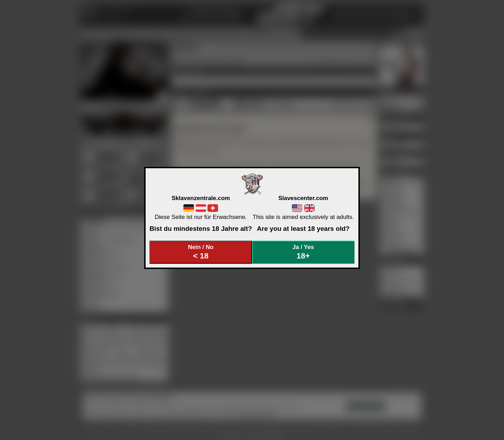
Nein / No (201, 252)
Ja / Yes (303, 252)
